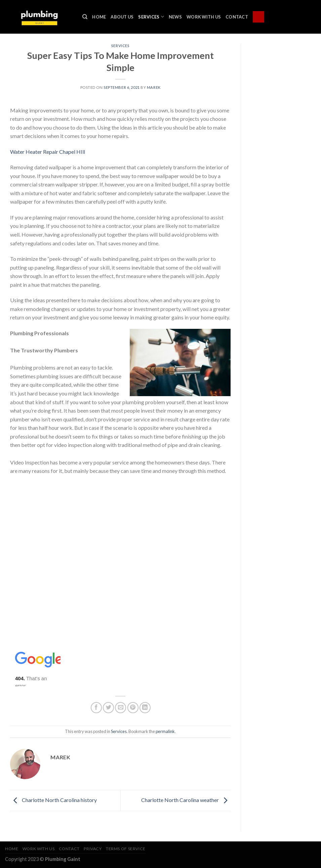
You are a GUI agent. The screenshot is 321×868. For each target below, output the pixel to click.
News (175, 17)
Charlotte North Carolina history (53, 800)
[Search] (85, 17)
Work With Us (204, 17)
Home (99, 17)
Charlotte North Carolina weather (186, 800)
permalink (165, 731)
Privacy (93, 849)
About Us (122, 17)
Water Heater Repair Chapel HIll (48, 152)
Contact (237, 17)
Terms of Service (126, 849)
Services (151, 17)
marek (154, 87)
